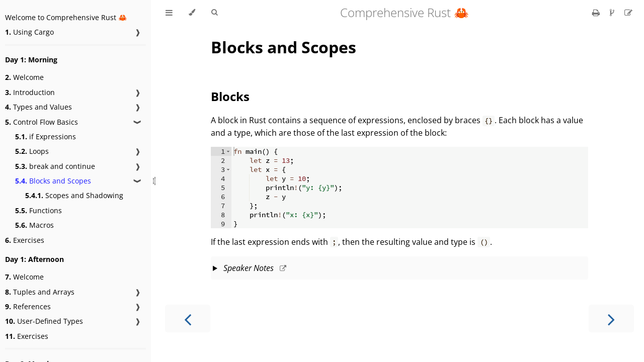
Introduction (30, 92)
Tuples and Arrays (40, 292)
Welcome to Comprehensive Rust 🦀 (66, 17)
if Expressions (46, 137)
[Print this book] (597, 13)
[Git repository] (613, 13)
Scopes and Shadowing (74, 195)
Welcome (24, 77)
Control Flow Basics (42, 122)
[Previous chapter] (188, 319)
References (28, 306)
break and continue (55, 166)
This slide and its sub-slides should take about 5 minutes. (399, 269)
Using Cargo (29, 32)
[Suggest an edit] (628, 13)
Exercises (25, 240)
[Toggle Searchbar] (214, 13)
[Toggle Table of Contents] (169, 13)
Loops (32, 151)
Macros (34, 225)
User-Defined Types (44, 321)
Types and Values (38, 107)
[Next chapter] (611, 319)
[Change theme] (192, 13)
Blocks (230, 96)
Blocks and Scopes (53, 181)
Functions (38, 210)
